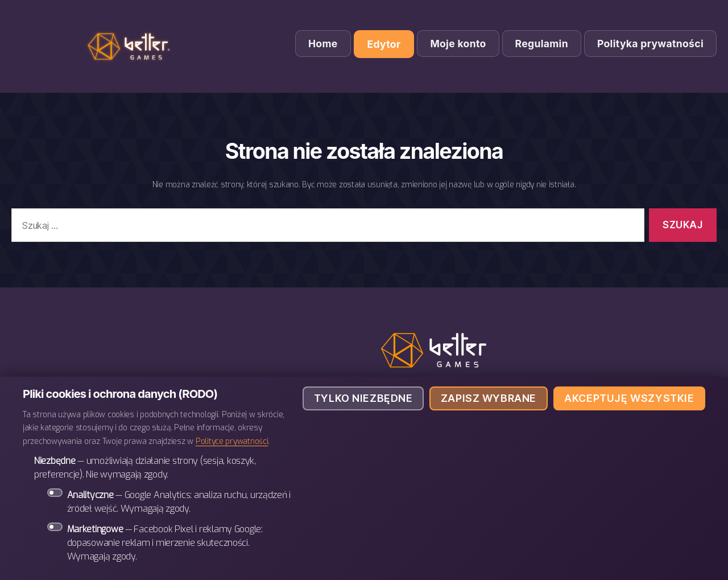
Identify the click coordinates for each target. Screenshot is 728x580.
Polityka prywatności (650, 44)
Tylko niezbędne (363, 398)
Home (323, 44)
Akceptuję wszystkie (629, 398)
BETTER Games (131, 46)
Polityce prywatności (232, 441)
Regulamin (542, 44)
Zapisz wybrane (489, 398)
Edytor (384, 44)
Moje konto (458, 44)
